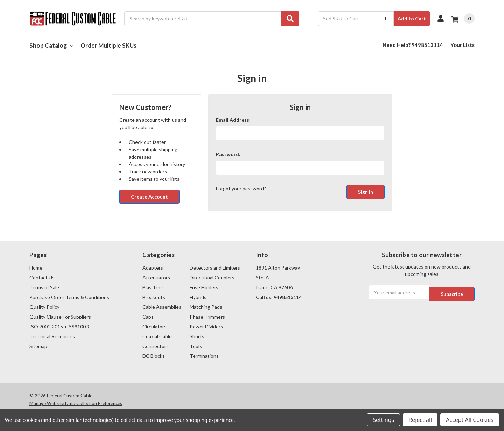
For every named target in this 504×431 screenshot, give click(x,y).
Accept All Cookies (470, 420)
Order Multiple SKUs (108, 45)
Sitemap (38, 346)
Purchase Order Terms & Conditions (69, 297)
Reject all (420, 420)
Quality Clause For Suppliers (60, 317)
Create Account (149, 197)
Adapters (153, 268)
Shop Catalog (51, 45)
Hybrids (198, 297)
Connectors (156, 346)
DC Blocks (154, 356)
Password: (228, 154)
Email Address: (233, 120)
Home (36, 268)
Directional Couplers (212, 277)
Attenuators (156, 277)
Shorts (197, 336)
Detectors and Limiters (215, 268)
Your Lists (463, 45)
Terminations (204, 356)
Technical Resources (52, 336)
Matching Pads (206, 307)
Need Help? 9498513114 (413, 45)
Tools (196, 346)
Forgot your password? (241, 189)
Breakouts (154, 297)
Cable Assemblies (162, 307)
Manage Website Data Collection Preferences (76, 403)
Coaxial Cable (157, 336)
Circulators (155, 326)
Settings (383, 420)
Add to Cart (412, 18)
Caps (148, 317)
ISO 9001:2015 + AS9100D (59, 326)
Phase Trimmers (207, 317)
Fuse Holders (204, 287)
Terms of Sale (44, 287)
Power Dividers (206, 326)
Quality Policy (44, 307)
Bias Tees (153, 287)
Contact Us (42, 277)
